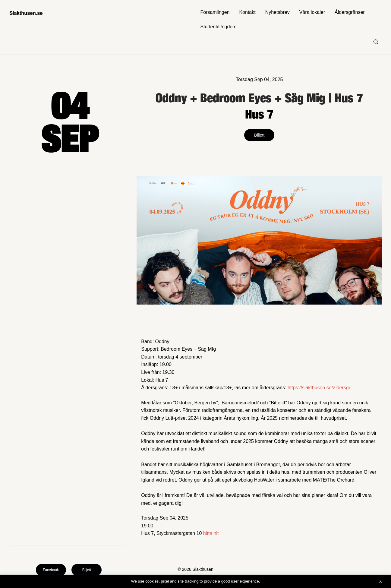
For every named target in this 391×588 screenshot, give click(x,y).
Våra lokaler (312, 12)
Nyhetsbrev (277, 12)
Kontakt (247, 12)
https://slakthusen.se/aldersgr (319, 388)
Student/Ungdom (219, 27)
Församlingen (215, 12)
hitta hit (211, 533)
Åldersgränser (350, 12)
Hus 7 (259, 114)
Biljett (259, 135)
